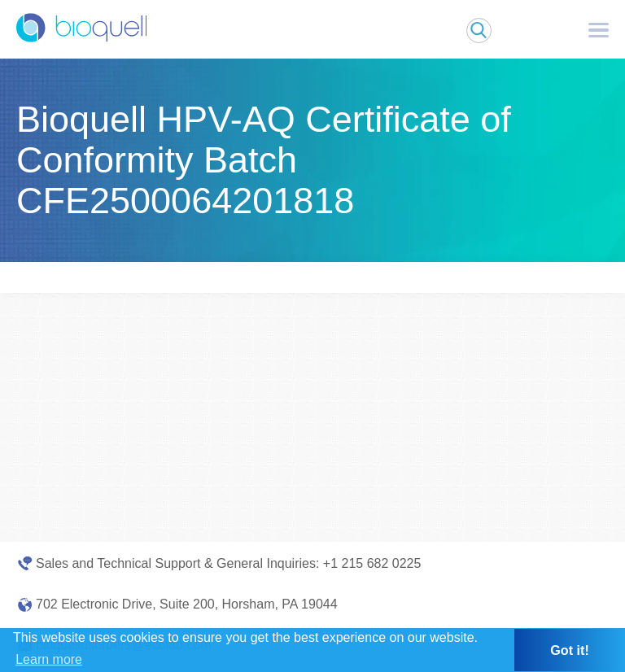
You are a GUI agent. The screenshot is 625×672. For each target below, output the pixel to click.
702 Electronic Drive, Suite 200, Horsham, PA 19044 (187, 604)
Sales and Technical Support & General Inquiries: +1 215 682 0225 (228, 563)
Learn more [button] (49, 659)
